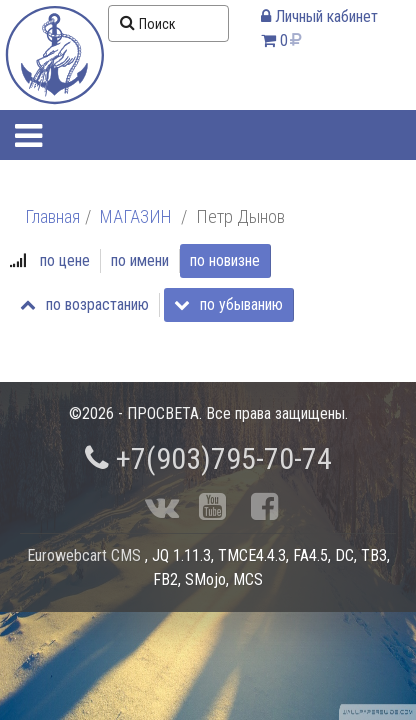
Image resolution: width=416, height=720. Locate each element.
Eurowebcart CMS (84, 555)
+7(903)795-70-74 (208, 458)
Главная (52, 216)
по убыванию (228, 304)
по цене (65, 260)
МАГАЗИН (136, 216)
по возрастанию (84, 304)
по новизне (225, 260)
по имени (140, 260)
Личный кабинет (319, 16)
